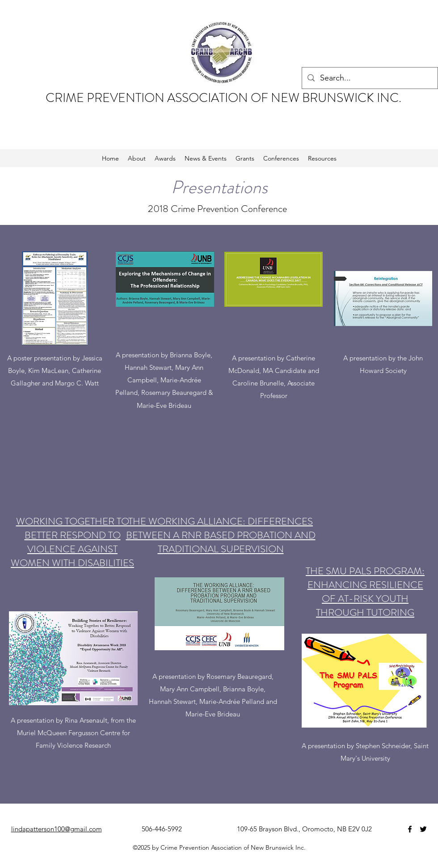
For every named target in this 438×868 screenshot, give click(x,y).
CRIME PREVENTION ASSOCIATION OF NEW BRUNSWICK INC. (225, 98)
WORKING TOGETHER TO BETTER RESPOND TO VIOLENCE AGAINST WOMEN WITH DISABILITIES (72, 542)
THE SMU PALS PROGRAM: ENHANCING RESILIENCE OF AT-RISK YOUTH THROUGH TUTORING (365, 592)
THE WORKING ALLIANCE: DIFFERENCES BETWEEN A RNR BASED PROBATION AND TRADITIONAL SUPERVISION (221, 535)
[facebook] (410, 829)
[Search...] (369, 78)
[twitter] (423, 829)
